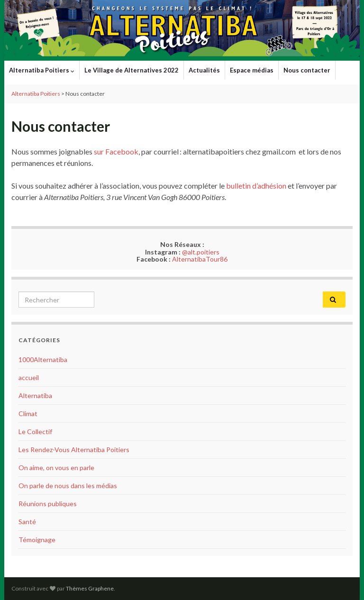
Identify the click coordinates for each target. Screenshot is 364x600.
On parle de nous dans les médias (68, 486)
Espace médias (252, 70)
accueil (29, 377)
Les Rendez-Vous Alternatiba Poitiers (74, 450)
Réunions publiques (48, 504)
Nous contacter (307, 70)
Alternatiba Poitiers (42, 70)
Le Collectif (35, 432)
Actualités (204, 70)
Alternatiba (35, 395)
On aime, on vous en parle (56, 468)
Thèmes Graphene (90, 588)
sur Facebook (116, 151)
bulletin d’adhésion (256, 186)
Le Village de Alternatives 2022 (132, 70)
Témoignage (37, 540)
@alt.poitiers (201, 252)
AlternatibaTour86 (200, 259)
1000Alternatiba (43, 359)
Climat (28, 414)
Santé (27, 522)
